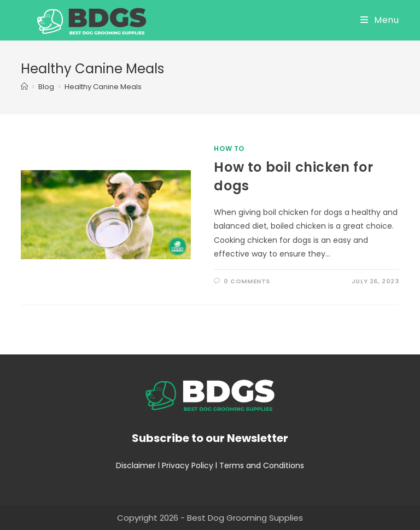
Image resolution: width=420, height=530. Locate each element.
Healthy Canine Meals (103, 87)
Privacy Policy (188, 465)
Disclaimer (136, 465)
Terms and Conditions (262, 465)
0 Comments (247, 281)
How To (229, 148)
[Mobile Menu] (380, 20)
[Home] (24, 87)
